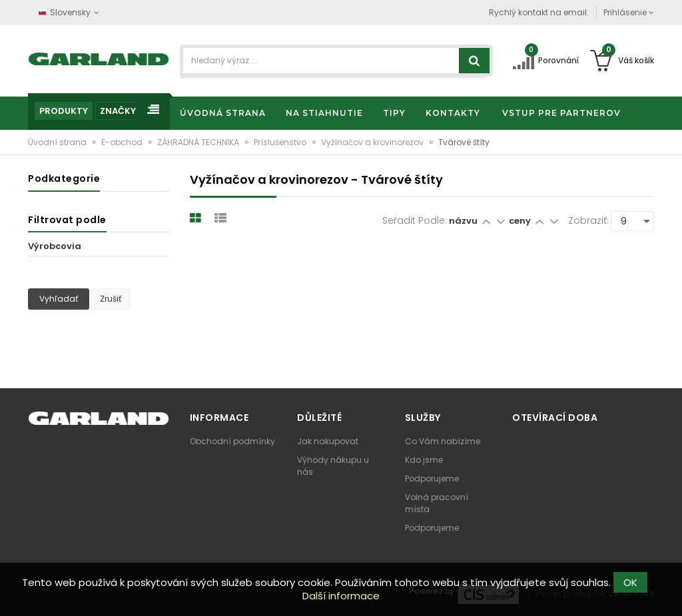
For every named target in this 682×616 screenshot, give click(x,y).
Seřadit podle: (415, 220)
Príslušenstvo (281, 142)
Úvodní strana (58, 142)
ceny (521, 221)
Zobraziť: (588, 220)
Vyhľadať (59, 299)
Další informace (341, 596)
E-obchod (123, 142)
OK (630, 582)
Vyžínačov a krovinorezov (373, 142)
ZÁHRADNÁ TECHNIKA (199, 142)
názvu (463, 221)
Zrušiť (111, 299)
